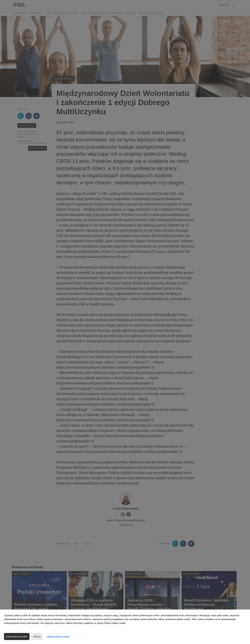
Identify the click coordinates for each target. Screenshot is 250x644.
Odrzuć (37, 636)
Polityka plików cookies (58, 636)
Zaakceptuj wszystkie (17, 636)
